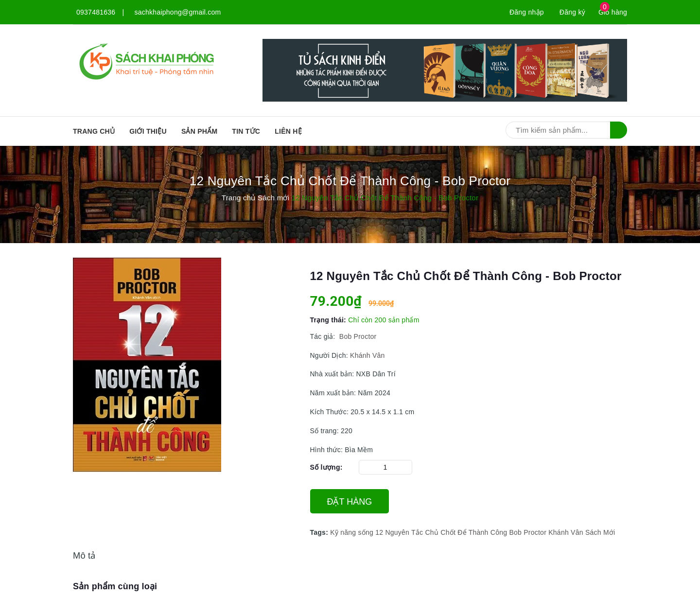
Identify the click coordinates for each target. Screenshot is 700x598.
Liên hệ (288, 131)
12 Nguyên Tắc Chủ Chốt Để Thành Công (441, 532)
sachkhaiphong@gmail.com (178, 12)
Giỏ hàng (613, 12)
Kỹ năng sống (352, 532)
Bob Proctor (357, 336)
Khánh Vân (367, 355)
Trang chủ (94, 131)
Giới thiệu (148, 131)
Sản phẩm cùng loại (115, 586)
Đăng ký (572, 12)
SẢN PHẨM (199, 131)
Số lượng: (326, 467)
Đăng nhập (527, 12)
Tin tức (246, 131)
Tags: (320, 532)
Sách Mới (600, 532)
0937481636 (96, 12)
